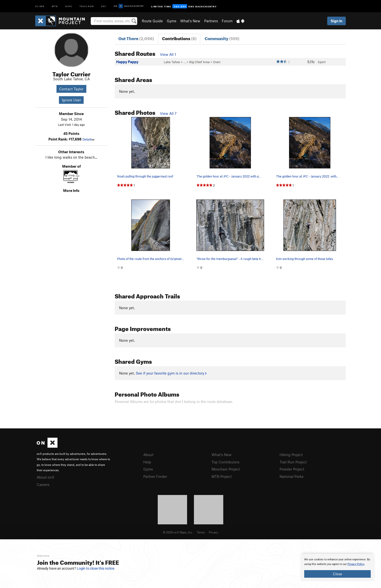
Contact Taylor (71, 89)
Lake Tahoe (172, 62)
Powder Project (292, 469)
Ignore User (71, 100)
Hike (69, 6)
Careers (43, 484)
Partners (211, 21)
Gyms (172, 21)
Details (88, 139)
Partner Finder (155, 476)
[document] (337, 567)
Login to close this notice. (96, 568)
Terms (201, 532)
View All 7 (168, 113)
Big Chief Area (199, 62)
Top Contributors (225, 462)
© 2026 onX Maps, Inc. (178, 532)
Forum (227, 21)
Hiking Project (291, 455)
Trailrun (87, 6)
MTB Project (222, 476)
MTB (55, 6)
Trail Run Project (293, 462)
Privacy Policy (356, 564)
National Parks (291, 476)
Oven (217, 62)
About (148, 455)
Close (337, 574)
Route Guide (152, 21)
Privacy (213, 532)
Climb (40, 6)
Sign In (336, 21)
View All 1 (168, 54)
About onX (45, 477)
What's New (190, 21)
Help (147, 462)
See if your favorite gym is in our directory (171, 373)
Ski (104, 6)
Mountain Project (226, 469)
